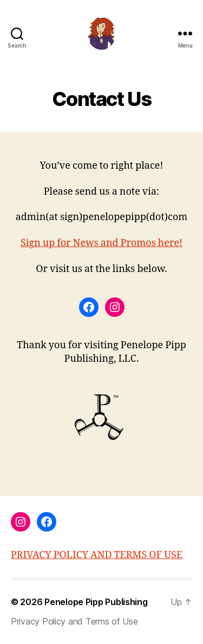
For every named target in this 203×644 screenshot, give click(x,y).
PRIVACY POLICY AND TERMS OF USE (97, 555)
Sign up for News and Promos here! (101, 243)
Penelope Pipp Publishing (96, 602)
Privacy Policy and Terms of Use (74, 621)
